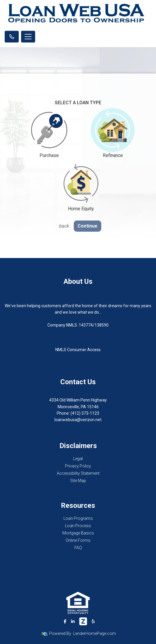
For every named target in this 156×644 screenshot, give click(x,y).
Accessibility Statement (78, 473)
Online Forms (78, 540)
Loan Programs (78, 518)
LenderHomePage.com (95, 633)
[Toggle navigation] (28, 37)
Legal (78, 459)
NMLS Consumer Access (78, 350)
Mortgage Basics (78, 533)
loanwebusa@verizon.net (78, 420)
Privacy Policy (78, 466)
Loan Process (78, 526)
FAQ (78, 548)
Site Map (78, 481)
